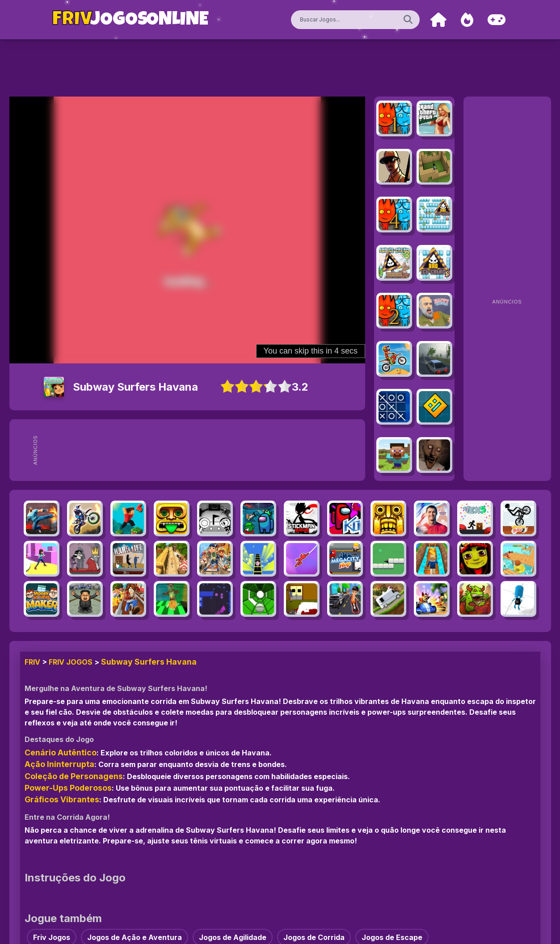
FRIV (32, 662)
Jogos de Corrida (314, 937)
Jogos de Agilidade (233, 937)
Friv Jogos (71, 662)
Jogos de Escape (392, 937)
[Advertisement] (212, 450)
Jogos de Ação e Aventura (135, 937)
